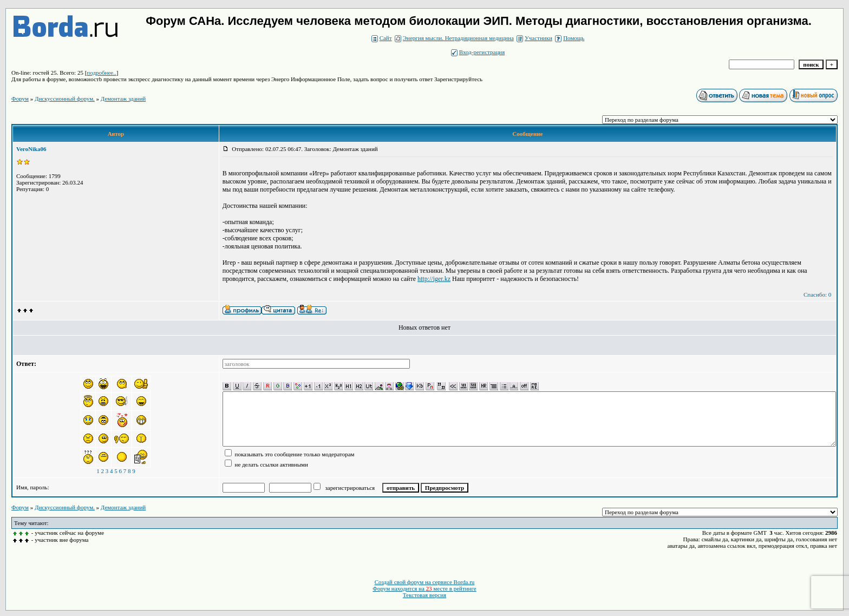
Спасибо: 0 (817, 294)
